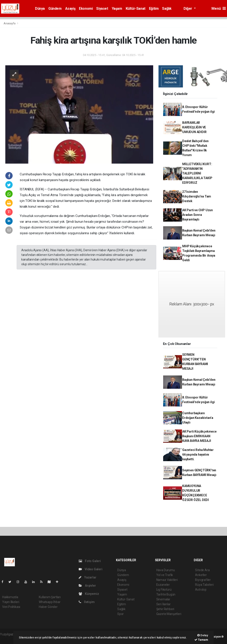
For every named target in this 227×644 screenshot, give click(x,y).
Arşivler (87, 586)
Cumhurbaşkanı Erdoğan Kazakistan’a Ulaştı (198, 418)
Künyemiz (89, 594)
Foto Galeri (90, 561)
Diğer (188, 9)
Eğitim (154, 9)
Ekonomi (86, 9)
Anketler (201, 575)
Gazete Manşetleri (169, 614)
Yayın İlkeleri (11, 602)
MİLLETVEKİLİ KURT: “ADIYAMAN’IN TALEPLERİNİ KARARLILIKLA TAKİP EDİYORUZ (197, 173)
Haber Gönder (48, 607)
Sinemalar (163, 599)
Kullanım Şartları (50, 597)
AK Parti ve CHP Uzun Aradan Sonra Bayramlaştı (198, 215)
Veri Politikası (11, 607)
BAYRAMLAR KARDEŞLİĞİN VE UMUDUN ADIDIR (194, 127)
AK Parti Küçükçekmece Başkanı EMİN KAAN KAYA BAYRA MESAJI (199, 436)
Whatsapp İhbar (50, 602)
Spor (120, 614)
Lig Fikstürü (164, 590)
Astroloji (201, 590)
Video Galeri (90, 569)
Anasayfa (10, 23)
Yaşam (117, 9)
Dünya (40, 9)
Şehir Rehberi (165, 609)
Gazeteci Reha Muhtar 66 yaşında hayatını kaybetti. (198, 454)
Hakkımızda (10, 597)
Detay (203, 635)
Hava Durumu (166, 570)
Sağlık (167, 9)
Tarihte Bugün (166, 594)
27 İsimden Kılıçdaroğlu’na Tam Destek (197, 196)
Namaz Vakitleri (167, 580)
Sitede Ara (202, 570)
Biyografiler (203, 580)
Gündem (55, 9)
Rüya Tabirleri (204, 585)
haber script (8, 639)
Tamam (201, 640)
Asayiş (70, 9)
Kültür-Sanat (136, 9)
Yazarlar (87, 577)
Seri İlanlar (163, 604)
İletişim (87, 602)
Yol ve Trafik (165, 575)
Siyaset (102, 9)
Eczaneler (163, 585)
